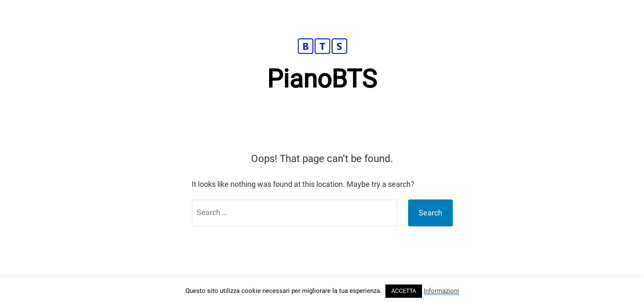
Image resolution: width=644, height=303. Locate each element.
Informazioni (441, 291)
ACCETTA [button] (404, 291)
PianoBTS (322, 79)
